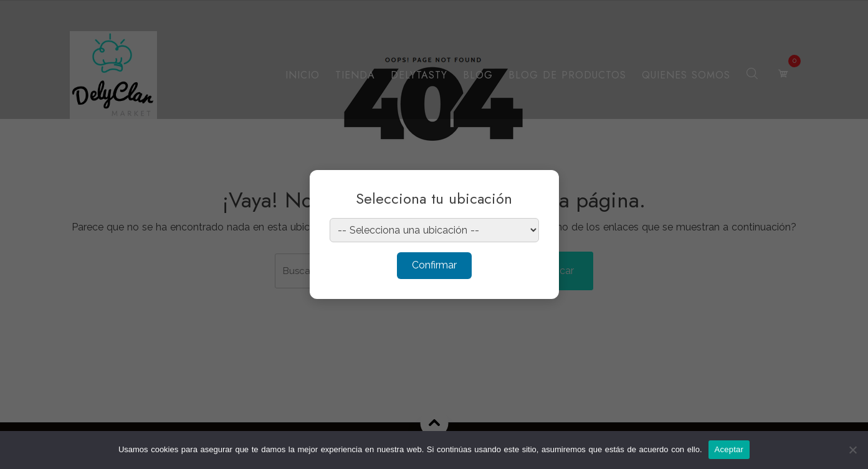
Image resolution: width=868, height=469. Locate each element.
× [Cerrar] (537, 187)
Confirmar (434, 265)
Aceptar (729, 449)
